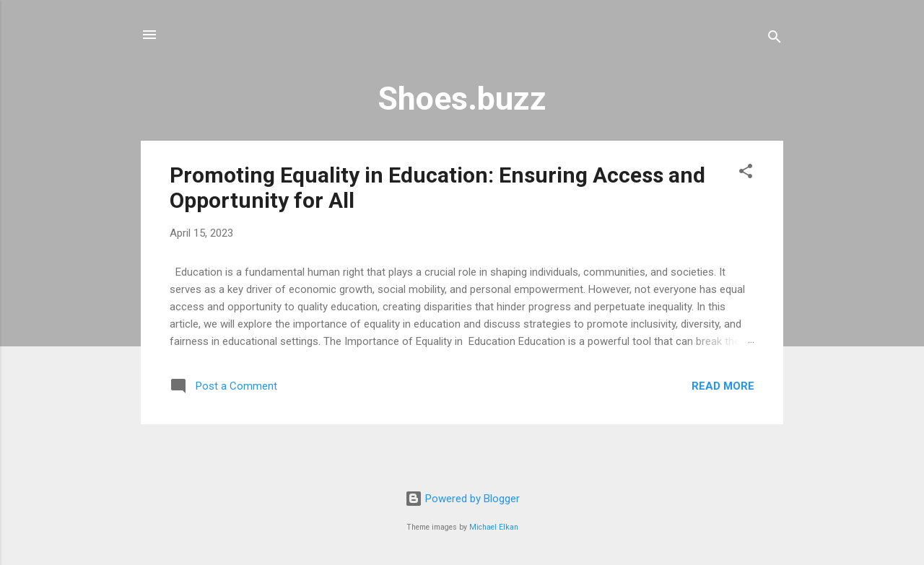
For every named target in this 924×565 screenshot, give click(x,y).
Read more (723, 386)
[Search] (775, 39)
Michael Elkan (494, 527)
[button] (746, 174)
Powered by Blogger (462, 499)
